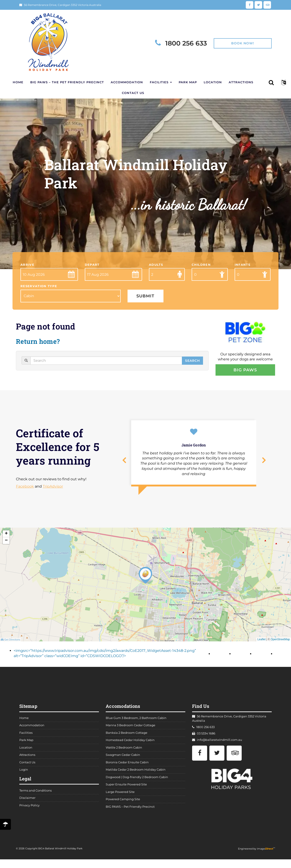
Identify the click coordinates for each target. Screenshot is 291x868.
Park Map (188, 82)
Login (24, 771)
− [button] (6, 542)
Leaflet (261, 641)
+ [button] (6, 535)
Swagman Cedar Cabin (123, 756)
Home (18, 82)
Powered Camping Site (123, 801)
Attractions (241, 82)
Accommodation (127, 82)
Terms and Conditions (35, 792)
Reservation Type (39, 288)
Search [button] (192, 362)
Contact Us (133, 94)
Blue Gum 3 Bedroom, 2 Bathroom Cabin (136, 719)
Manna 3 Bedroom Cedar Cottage (130, 727)
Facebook (25, 488)
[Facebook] (250, 5)
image (265, 850)
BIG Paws (245, 371)
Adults (156, 266)
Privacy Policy (29, 807)
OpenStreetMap (280, 641)
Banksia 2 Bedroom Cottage (127, 734)
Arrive (27, 266)
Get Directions (10, 641)
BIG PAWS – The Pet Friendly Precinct (67, 82)
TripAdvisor (53, 488)
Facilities (161, 82)
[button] (284, 83)
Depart (92, 266)
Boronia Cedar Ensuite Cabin (127, 764)
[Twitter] (258, 5)
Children (201, 266)
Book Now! (243, 43)
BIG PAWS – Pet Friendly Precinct (130, 808)
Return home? (39, 343)
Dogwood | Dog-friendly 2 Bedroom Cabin (137, 778)
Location (213, 82)
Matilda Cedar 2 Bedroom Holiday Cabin (136, 771)
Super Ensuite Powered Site (126, 786)
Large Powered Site (120, 793)
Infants (242, 266)
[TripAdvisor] (267, 5)
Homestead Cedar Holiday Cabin (130, 742)
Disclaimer (27, 799)
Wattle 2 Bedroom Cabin (124, 749)
